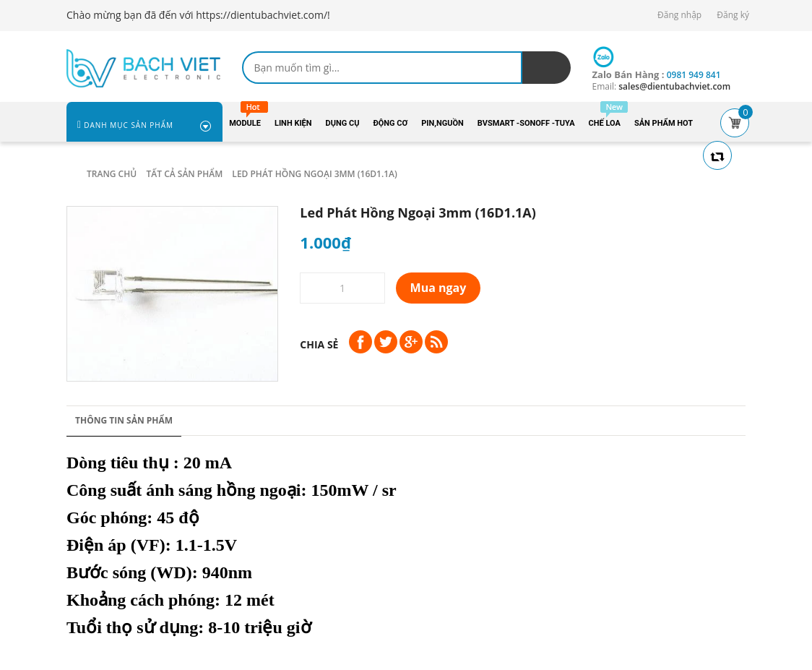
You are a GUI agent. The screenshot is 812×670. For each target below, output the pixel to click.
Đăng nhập (679, 15)
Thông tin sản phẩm (124, 420)
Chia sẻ (319, 344)
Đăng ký (733, 15)
